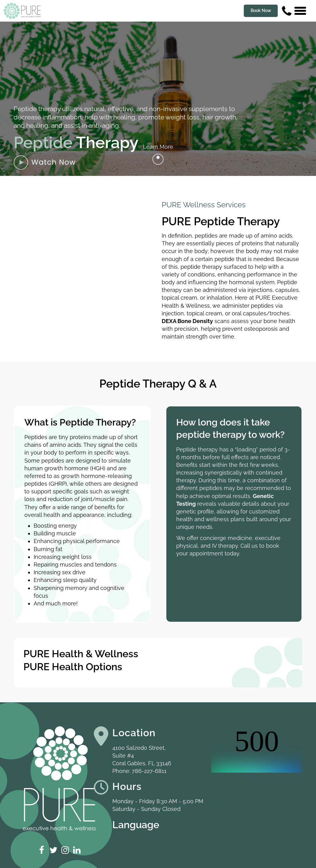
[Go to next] (158, 159)
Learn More (158, 147)
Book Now (261, 10)
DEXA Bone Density (187, 321)
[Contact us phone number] (287, 11)
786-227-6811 (149, 771)
